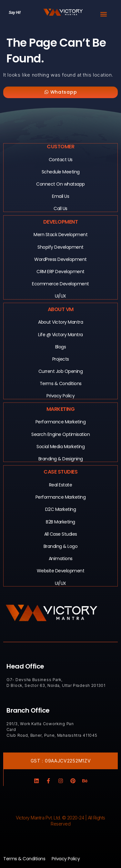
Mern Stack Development (60, 235)
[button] (103, 14)
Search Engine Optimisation (60, 434)
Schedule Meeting (61, 172)
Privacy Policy (60, 396)
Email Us (60, 196)
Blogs (61, 347)
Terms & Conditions (61, 383)
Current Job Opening (61, 371)
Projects (61, 359)
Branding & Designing (61, 459)
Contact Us (61, 160)
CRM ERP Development (60, 272)
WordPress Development (60, 259)
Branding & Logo (61, 546)
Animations (61, 559)
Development (61, 222)
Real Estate (61, 485)
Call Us (60, 208)
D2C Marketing (61, 509)
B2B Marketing (60, 522)
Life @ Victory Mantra (60, 335)
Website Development (61, 571)
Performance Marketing (61, 422)
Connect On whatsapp (60, 184)
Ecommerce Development (60, 284)
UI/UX (60, 296)
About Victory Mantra (60, 322)
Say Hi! (15, 13)
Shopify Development (60, 247)
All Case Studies (61, 534)
